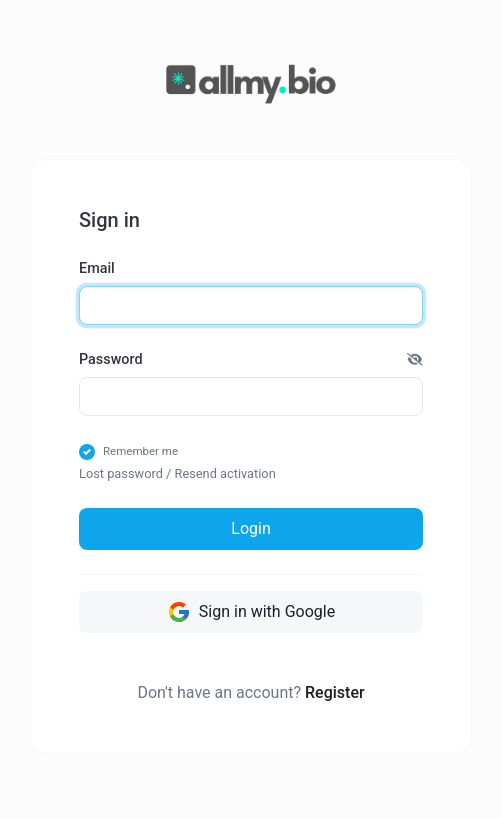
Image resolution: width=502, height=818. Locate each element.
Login (250, 528)
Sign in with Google (251, 612)
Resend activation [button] (225, 473)
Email (97, 268)
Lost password (121, 473)
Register (335, 692)
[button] (415, 360)
